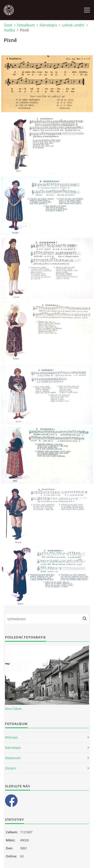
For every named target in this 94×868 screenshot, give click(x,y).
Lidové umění (73, 25)
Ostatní (11, 768)
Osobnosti (13, 758)
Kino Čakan (13, 709)
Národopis (48, 25)
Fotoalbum (26, 25)
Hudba (9, 30)
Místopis (11, 737)
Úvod (8, 25)
